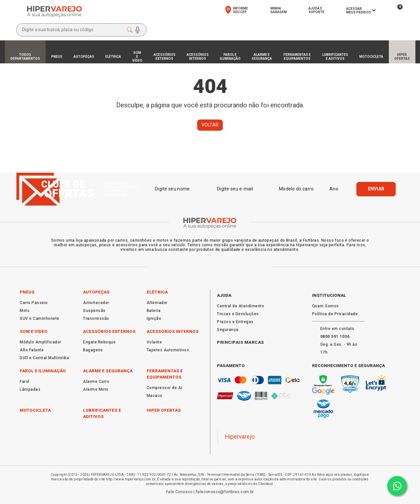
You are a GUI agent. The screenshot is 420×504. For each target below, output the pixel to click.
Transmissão (96, 318)
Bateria (154, 311)
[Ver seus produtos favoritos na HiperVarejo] (382, 11)
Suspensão (94, 311)
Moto (25, 311)
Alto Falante (32, 350)
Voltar (210, 125)
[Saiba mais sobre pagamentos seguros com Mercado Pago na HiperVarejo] (324, 409)
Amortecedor (96, 303)
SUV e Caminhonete (40, 318)
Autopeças (96, 292)
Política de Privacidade (335, 314)
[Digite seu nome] (178, 189)
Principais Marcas (241, 342)
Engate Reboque (99, 342)
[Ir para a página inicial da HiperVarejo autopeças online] (54, 12)
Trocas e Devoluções (238, 314)
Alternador (157, 303)
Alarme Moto (96, 389)
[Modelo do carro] (297, 189)
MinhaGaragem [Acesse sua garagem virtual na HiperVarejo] (279, 10)
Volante (154, 342)
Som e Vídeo (34, 331)
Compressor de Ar (165, 388)
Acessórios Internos (173, 331)
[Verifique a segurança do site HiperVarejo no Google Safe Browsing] (323, 385)
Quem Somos (325, 306)
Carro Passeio (34, 303)
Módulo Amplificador (41, 342)
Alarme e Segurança (108, 371)
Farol (25, 382)
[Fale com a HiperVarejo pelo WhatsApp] (335, 337)
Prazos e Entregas (235, 322)
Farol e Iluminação (43, 371)
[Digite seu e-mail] (240, 189)
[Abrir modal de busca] (81, 30)
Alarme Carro (96, 382)
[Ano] (338, 189)
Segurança (228, 330)
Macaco (155, 396)
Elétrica (157, 292)
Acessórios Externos (109, 331)
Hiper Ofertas (164, 410)
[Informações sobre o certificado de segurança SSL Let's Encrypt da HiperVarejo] (376, 383)
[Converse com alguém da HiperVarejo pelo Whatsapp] (397, 486)
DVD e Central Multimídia (44, 358)
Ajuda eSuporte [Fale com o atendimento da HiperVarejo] (316, 10)
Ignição (154, 318)
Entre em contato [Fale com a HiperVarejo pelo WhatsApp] (337, 329)
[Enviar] (376, 189)
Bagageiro (93, 350)
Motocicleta (35, 410)
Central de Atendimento (241, 306)
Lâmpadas (30, 389)
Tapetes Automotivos (168, 350)
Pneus (27, 292)
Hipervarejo (240, 437)
